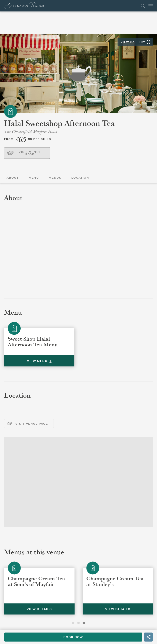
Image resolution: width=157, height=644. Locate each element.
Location (80, 178)
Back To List (156, 21)
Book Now (73, 637)
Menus (55, 178)
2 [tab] (78, 623)
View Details (94, 609)
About (13, 178)
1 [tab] (73, 623)
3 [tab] (84, 623)
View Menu (39, 361)
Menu (34, 178)
